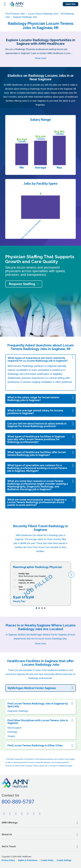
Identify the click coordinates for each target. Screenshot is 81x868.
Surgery (11, 736)
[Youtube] (34, 814)
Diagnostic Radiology (18, 711)
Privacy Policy (8, 860)
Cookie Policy (47, 860)
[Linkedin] (16, 814)
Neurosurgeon (14, 728)
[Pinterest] (22, 814)
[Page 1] (36, 608)
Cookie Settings (64, 860)
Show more (41, 58)
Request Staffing (22, 284)
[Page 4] (45, 608)
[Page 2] (39, 608)
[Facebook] (4, 814)
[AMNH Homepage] (17, 4)
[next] (71, 575)
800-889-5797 (18, 802)
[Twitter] (10, 814)
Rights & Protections (28, 860)
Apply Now (70, 4)
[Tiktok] (28, 814)
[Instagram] (40, 814)
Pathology (12, 732)
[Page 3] (42, 608)
